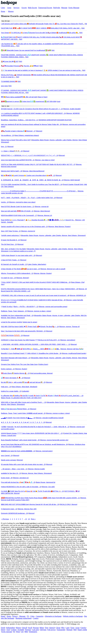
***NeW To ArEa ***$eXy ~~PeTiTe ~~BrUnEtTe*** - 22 (20, 307)
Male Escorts (32, 8)
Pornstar (28, 630)
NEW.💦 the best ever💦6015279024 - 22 (15, 409)
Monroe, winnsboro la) (21, 478)
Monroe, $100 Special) (72, 180)
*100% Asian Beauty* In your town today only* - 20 (18, 255)
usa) (59, 101)
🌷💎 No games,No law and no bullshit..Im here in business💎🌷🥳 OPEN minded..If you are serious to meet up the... (41, 70)
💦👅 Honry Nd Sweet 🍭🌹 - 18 (12, 378)
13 (26, 519)
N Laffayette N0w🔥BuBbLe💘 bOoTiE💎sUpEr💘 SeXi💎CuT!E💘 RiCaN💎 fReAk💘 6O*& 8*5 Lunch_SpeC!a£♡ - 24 (42, 396)
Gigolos (83, 628)
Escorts (24, 8)
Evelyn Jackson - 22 (8, 369)
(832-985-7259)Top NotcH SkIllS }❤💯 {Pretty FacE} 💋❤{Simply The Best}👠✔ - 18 (30, 327)
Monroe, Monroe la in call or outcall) (53, 269)
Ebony (3, 630)
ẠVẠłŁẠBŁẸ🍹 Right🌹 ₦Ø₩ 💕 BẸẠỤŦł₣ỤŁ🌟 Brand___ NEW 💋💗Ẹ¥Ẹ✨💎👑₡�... (30, 349)
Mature (18, 628)
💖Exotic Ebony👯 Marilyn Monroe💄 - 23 (15, 373)
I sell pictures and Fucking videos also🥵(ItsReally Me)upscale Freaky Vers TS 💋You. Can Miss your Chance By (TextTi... (43, 24)
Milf (75, 630)
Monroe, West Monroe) (42, 211)
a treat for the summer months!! (12, 322)
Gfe (22, 632)
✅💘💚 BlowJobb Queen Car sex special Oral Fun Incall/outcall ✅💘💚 (26, 50)
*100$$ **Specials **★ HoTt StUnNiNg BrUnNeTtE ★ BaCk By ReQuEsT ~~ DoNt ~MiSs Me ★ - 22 (35, 427)
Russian (36, 628)
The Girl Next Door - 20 (9, 244)
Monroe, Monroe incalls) (37, 469)
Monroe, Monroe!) (23, 278)
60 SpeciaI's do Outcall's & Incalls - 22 (14, 264)
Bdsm (42, 628)
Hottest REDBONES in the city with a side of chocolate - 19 (21, 487)
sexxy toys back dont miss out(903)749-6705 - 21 (18, 160)
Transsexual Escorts (45, 8)
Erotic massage (7, 632)
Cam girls (36, 630)
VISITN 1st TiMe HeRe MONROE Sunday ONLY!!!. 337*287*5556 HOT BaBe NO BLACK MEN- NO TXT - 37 (38, 164)
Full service (52, 630)
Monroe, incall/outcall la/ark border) (74, 353)
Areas (9, 8)
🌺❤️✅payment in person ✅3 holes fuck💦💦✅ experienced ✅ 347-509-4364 (29, 101)
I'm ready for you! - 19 (8, 278)
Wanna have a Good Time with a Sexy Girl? (16, 140)
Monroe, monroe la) (42, 207)
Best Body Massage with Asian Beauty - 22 (16, 358)
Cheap (58, 628)
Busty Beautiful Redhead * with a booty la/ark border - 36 (20, 440)
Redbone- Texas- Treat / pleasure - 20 (14, 311)
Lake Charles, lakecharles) (37, 264)
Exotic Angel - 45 (7, 478)
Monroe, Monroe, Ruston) (43, 273)
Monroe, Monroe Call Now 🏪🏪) (72, 349)
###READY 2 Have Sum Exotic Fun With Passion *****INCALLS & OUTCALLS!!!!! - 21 (30, 340)
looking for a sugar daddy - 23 (11, 391)
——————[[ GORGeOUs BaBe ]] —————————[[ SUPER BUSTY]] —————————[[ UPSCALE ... (39, 191)
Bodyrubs (57, 8)
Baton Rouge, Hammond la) (46, 482)
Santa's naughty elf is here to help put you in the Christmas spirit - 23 (24, 227)
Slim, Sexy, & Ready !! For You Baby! (14, 249)
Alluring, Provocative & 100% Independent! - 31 (17, 273)
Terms (9, 616)
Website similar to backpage (73, 616)
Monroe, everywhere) (68, 340)
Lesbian (14, 630)
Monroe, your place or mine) (45, 160)
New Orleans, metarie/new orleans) (27, 135)
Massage (64, 8)
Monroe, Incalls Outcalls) (72, 109)
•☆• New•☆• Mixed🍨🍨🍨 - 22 (12, 151)
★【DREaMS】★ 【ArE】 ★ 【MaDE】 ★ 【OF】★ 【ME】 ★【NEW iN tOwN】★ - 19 (32, 180)
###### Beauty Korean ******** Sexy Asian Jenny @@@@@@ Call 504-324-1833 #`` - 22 (32, 433)
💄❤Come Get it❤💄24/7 (10, 61)
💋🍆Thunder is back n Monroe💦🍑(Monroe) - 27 (18, 131)
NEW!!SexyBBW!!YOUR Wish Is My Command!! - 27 (19, 215)
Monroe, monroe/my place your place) (23, 202)
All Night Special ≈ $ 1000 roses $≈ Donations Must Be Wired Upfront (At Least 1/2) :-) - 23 (32, 109)
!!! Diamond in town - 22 (9, 509)
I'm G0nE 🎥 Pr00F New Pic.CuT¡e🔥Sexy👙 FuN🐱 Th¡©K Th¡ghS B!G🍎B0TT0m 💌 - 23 (32, 491)
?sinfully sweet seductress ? (11, 235)
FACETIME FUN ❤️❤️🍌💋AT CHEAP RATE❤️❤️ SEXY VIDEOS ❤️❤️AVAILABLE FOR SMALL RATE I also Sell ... (41, 28)
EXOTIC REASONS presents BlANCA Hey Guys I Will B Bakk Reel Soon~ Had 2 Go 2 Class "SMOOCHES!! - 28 (39, 289)
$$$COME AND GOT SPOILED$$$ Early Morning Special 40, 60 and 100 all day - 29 (30, 504)
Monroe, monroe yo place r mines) (39, 311)
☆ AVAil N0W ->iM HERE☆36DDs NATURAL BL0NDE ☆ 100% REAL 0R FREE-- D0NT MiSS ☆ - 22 (36, 344)
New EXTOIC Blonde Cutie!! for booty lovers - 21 (18, 207)
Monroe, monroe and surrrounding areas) (53, 307)
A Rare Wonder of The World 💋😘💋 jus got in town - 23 (20, 269)
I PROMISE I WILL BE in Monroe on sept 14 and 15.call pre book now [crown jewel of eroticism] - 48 (35, 295)
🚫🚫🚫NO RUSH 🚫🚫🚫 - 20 (12, 335)
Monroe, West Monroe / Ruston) (60, 227)
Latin (68, 628)
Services (16, 8)
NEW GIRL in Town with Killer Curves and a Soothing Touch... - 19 (24, 402)
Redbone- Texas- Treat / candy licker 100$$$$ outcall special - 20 (23, 413)
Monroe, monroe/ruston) (44, 451)
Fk (14, 632)
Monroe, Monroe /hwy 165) (27, 509)
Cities (3, 8)
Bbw (63, 628)
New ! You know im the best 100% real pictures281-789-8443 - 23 (23, 331)
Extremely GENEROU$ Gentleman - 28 (14, 513)
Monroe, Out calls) (48, 487)
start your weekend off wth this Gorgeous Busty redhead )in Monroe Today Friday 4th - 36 (31, 124)
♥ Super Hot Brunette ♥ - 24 (10, 240)
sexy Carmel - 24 (7, 455)
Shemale (70, 630)
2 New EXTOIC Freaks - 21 (10, 260)
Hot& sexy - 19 (6, 387)
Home (3, 616)
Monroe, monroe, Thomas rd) (70, 327)
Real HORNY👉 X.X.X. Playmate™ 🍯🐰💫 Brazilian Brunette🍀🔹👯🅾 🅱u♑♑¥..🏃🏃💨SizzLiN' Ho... (38, 220)
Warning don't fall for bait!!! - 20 (12, 171)
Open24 (52, 628)
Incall (30, 628)
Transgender (61, 630)
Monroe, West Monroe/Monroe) (34, 171)
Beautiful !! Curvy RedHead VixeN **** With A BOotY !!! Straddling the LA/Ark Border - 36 (31, 353)
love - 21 (4, 147)
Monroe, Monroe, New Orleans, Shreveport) (37, 473)
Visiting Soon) (43, 364)
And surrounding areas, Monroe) (42, 373)
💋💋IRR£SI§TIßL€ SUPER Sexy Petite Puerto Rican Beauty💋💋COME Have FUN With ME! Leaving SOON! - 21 (40, 498)
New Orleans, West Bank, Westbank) (25, 387)
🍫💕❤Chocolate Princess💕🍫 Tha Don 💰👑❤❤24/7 (20, 66)
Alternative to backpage (53, 616)
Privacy (15, 616)
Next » (33, 519)
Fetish (3, 628)
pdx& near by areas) (30, 322)
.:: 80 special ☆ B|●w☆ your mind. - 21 (14, 469)
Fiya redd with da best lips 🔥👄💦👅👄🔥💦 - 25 (18, 482)
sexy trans (4, 86)
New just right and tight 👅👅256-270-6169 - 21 (17, 211)
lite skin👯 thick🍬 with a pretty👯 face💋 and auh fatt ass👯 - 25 (23, 382)
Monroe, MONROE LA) (78, 295)
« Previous (5, 519)
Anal (8, 630)
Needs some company (9, 460)
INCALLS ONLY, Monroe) (69, 504)
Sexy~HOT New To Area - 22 (11, 231)
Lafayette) (26, 391)
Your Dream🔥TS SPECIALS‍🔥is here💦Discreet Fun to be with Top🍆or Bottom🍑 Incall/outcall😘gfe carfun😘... (40, 33)
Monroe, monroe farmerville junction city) (54, 440)
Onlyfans (43, 630)
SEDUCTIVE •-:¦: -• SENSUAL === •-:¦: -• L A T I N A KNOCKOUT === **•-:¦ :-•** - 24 (30, 155)
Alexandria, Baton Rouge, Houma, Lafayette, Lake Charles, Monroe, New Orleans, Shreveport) (53, 235)
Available (21, 630)
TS (28, 616)
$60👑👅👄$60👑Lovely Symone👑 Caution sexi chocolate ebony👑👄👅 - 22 (28, 175)
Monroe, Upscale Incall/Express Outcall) (50, 418)
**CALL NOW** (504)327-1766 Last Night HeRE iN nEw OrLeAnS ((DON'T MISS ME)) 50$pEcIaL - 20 (36, 282)
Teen (47, 628)
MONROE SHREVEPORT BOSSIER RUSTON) (55, 120)
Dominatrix (33, 632)
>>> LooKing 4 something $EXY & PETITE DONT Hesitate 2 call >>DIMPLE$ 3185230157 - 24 (33, 113)
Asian (77, 628)
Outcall (25, 628)
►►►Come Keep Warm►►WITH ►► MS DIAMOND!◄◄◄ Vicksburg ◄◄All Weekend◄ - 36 (34, 444)
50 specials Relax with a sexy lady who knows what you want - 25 (23, 464)
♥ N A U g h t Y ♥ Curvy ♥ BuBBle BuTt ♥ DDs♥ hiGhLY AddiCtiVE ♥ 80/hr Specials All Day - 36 (33, 300)
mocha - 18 (5, 202)
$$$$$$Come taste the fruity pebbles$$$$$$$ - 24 (18, 451)
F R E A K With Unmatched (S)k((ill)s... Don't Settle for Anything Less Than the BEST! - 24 (32, 184)
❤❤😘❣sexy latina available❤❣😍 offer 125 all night (19, 97)
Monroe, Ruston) (21, 369)
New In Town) (43, 97)
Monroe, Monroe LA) (45, 215)
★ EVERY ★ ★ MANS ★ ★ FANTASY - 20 (23, 422)
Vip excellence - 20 (7, 135)
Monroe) (39, 131)
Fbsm (18, 632)
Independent (10, 628)
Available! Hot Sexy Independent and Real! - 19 (17, 315)
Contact (36, 618)
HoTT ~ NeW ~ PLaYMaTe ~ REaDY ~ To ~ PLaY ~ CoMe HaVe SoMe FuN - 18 (28, 198)
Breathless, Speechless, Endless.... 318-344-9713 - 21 (20, 120)
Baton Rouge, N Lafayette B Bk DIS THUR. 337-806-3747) (22, 398)
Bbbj (26, 632)
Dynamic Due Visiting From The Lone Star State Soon (19, 364)
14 (29, 519)
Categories (40, 616)
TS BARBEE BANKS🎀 (9, 81)
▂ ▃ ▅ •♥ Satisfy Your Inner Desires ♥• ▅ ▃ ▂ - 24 (18, 418)
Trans (72, 628)
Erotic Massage (74, 8)
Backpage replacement (24, 618)
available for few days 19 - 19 (11, 473)
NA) (83, 28)
